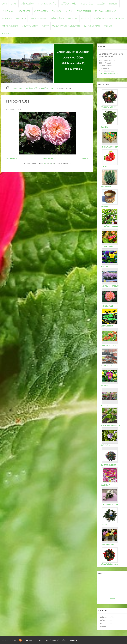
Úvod (4, 4)
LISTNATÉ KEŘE (24, 11)
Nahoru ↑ (74, 640)
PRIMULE (113, 4)
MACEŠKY (101, 4)
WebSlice (30, 640)
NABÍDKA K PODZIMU (110, 286)
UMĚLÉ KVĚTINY (57, 19)
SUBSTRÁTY (7, 19)
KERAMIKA (73, 19)
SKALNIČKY (57, 11)
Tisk (40, 640)
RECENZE (108, 26)
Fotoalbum (21, 19)
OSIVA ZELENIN (107, 326)
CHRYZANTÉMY (41, 11)
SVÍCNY (45, 26)
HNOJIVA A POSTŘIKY (47, 4)
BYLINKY (85, 19)
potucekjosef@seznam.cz (110, 73)
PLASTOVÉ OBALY (108, 366)
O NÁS (14, 4)
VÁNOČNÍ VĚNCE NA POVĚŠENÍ (66, 26)
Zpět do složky (49, 158)
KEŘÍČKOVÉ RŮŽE (68, 4)
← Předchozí (12, 158)
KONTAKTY (7, 34)
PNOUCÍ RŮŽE (86, 4)
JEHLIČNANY (8, 11)
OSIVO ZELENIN (84, 11)
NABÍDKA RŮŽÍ (32, 88)
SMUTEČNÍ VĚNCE (10, 26)
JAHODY (69, 11)
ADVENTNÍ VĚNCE (30, 26)
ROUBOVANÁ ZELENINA (105, 11)
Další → (85, 158)
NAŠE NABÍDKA (27, 4)
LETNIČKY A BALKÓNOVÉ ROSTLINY (108, 19)
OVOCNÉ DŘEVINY (38, 19)
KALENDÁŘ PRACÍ (92, 26)
